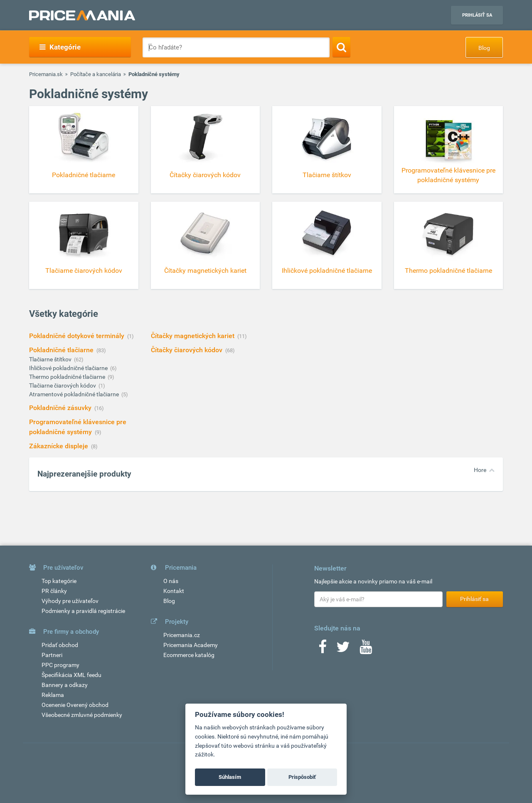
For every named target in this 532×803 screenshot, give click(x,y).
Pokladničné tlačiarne (62, 350)
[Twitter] (343, 650)
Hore (480, 470)
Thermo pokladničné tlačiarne (68, 377)
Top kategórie (59, 581)
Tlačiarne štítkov (51, 359)
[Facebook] (323, 650)
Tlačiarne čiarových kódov (63, 385)
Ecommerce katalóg (189, 655)
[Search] (341, 47)
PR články (54, 591)
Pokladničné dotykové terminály (78, 336)
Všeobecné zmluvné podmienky (82, 715)
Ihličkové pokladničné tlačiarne (69, 368)
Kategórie (60, 47)
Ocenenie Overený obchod (75, 705)
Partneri (52, 655)
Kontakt (174, 591)
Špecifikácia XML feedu (71, 675)
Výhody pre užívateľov (70, 601)
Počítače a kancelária (96, 74)
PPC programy (60, 665)
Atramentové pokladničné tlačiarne (75, 394)
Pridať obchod (60, 645)
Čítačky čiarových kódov (187, 350)
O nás (171, 581)
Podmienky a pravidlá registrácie (83, 611)
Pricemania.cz (182, 635)
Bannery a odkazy (65, 685)
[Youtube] (366, 650)
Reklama (53, 695)
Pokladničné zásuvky (61, 408)
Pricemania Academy (191, 645)
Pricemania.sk (46, 74)
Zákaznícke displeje (59, 446)
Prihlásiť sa (477, 15)
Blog (484, 48)
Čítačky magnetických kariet (193, 336)
